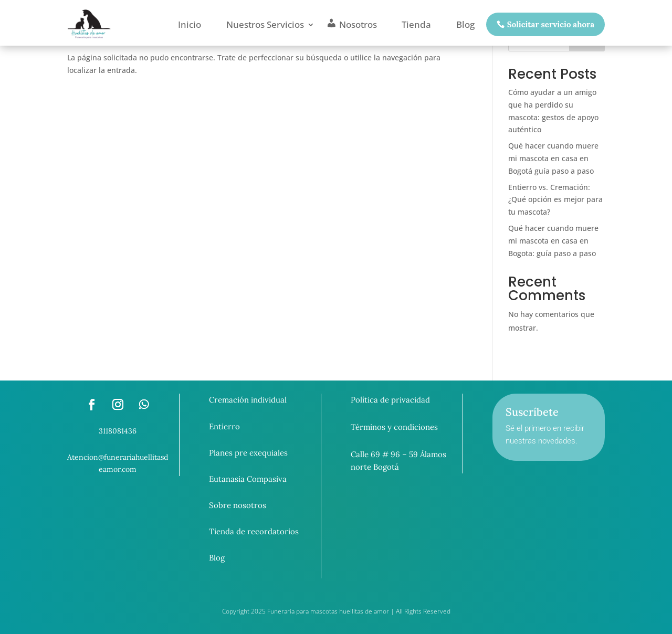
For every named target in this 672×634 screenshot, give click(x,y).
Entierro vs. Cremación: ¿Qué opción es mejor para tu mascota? (555, 200)
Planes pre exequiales (248, 453)
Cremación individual (248, 400)
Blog (217, 558)
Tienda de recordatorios (254, 531)
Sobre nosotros (238, 505)
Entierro (224, 426)
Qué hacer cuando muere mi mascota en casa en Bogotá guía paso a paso (553, 158)
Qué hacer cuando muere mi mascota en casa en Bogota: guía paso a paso (553, 241)
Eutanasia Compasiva (248, 479)
